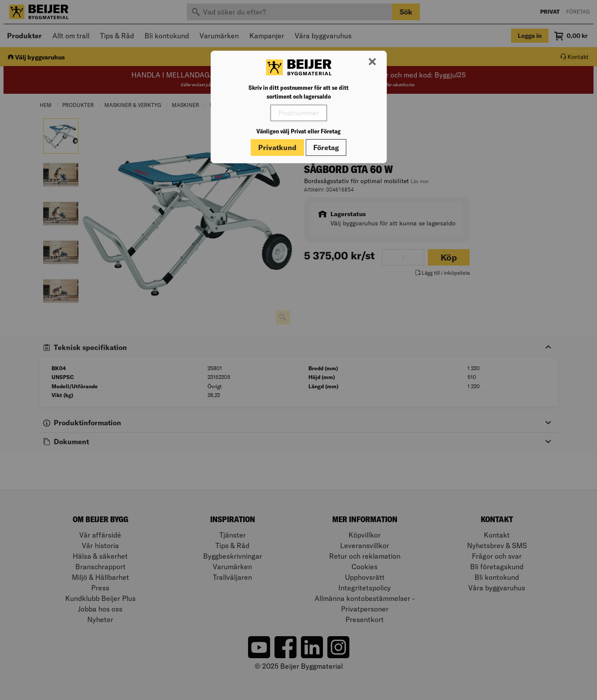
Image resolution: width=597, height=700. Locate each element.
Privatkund (277, 147)
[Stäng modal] (372, 62)
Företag (326, 147)
